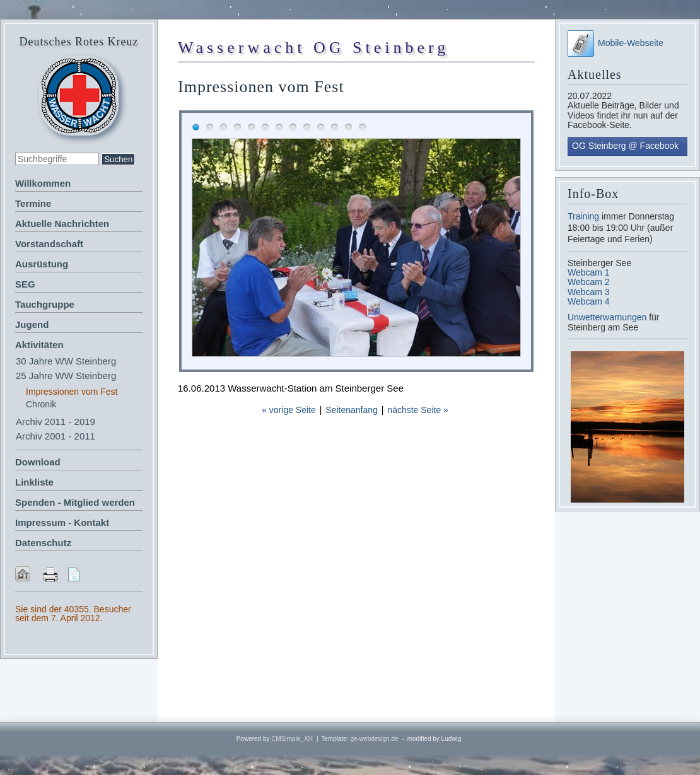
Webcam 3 (589, 292)
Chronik (41, 404)
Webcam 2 (589, 282)
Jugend (32, 324)
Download (38, 462)
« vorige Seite (289, 410)
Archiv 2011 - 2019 (55, 422)
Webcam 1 (589, 272)
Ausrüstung (42, 264)
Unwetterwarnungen (608, 317)
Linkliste (34, 482)
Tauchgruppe (45, 304)
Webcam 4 (589, 301)
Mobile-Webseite (615, 43)
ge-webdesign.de (374, 739)
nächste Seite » (418, 410)
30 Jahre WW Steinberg (66, 361)
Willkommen (43, 183)
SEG (25, 284)
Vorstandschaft (49, 244)
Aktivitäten (39, 345)
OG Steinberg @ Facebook (625, 146)
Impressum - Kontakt (62, 522)
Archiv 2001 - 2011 (55, 436)
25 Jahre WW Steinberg (66, 376)
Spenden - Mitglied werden (75, 502)
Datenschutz (43, 543)
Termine (33, 203)
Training (583, 216)
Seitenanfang (352, 410)
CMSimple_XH (292, 739)
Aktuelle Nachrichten (62, 224)
